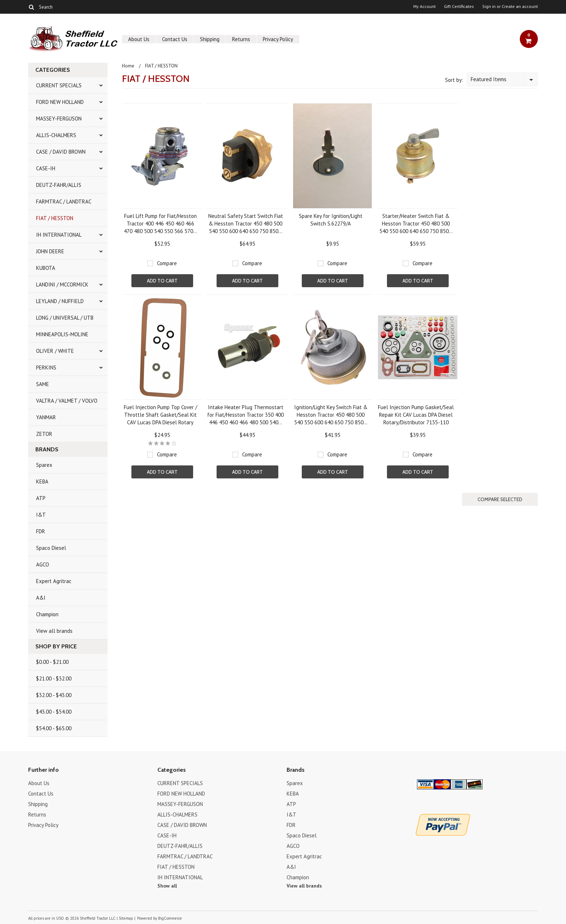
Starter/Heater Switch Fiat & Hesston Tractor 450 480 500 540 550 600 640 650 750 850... (416, 224)
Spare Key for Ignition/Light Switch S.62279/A (331, 220)
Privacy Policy (278, 39)
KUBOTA (46, 268)
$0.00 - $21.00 (52, 662)
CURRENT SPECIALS (59, 85)
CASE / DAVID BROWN (61, 152)
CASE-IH (46, 168)
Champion (47, 614)
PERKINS (46, 367)
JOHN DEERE (50, 251)
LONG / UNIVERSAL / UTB (65, 318)
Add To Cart (162, 281)
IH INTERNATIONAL (59, 235)
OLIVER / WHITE (55, 351)
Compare (167, 263)
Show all (167, 886)
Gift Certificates (459, 6)
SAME (43, 384)
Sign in (489, 6)
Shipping (210, 39)
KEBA (42, 481)
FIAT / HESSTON (55, 218)
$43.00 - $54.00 (54, 712)
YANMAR (46, 417)
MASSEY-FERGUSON (59, 119)
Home (128, 66)
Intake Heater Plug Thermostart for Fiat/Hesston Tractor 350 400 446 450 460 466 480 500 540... (245, 415)
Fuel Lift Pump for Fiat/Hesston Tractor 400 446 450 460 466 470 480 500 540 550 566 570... (160, 224)
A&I (41, 598)
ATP (41, 498)
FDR (41, 531)
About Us (139, 39)
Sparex (44, 465)
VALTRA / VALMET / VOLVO (67, 401)
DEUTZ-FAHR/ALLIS (59, 185)
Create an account (520, 6)
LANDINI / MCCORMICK (62, 284)
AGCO (43, 564)
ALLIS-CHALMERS (56, 135)
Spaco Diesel (51, 548)
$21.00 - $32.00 (54, 678)
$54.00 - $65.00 (54, 728)
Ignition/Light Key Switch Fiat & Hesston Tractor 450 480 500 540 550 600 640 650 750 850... (331, 415)
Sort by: (454, 80)
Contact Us (175, 39)
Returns (241, 39)
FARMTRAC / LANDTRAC (64, 202)
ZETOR (44, 434)
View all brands (54, 631)
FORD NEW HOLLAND (60, 102)
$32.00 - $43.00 (54, 695)
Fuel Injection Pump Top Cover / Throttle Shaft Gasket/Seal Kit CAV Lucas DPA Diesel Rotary (160, 415)
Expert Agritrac (54, 581)
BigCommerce (170, 918)
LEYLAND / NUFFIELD (60, 301)
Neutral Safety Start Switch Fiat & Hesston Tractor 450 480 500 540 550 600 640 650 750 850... (246, 224)
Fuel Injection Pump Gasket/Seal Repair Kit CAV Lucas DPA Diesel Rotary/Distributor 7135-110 (416, 415)
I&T (41, 515)
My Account (425, 6)
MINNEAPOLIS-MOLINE (62, 334)
